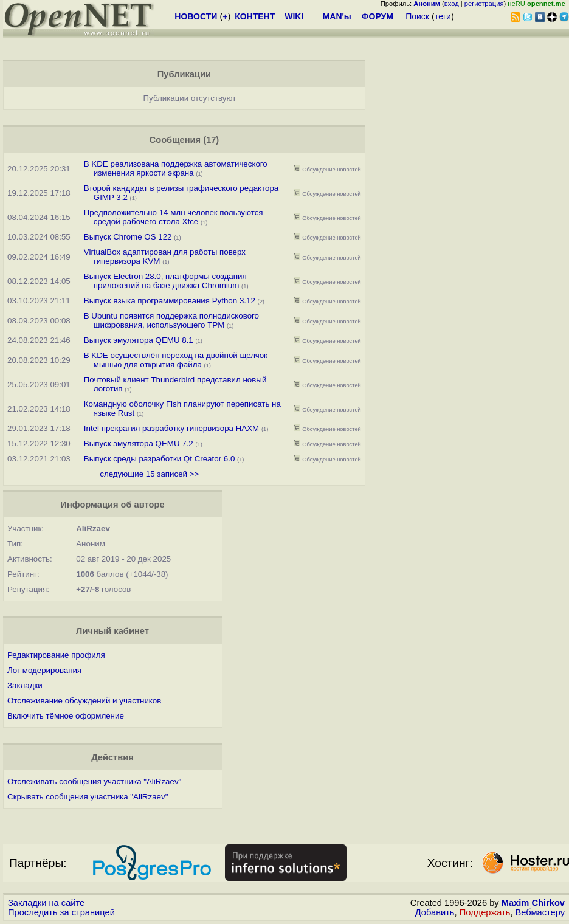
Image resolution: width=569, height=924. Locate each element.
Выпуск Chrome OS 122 (128, 237)
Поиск (417, 16)
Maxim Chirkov (533, 903)
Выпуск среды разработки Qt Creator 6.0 (160, 459)
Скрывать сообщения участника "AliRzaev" (88, 797)
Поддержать (485, 912)
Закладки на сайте (46, 903)
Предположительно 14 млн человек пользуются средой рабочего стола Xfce (174, 217)
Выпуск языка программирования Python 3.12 (170, 301)
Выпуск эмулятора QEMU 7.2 (139, 443)
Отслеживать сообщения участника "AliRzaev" (94, 781)
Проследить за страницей (61, 912)
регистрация (484, 4)
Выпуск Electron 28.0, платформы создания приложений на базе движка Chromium (165, 281)
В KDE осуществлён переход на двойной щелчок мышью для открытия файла (176, 360)
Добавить (435, 912)
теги (443, 16)
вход (452, 4)
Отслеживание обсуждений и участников (84, 701)
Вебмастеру (540, 912)
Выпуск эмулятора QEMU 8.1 (139, 340)
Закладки (25, 685)
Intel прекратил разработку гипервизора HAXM (171, 428)
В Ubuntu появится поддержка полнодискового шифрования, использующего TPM (171, 320)
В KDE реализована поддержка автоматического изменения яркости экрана (176, 168)
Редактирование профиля (56, 655)
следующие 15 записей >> (149, 474)
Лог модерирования (44, 670)
